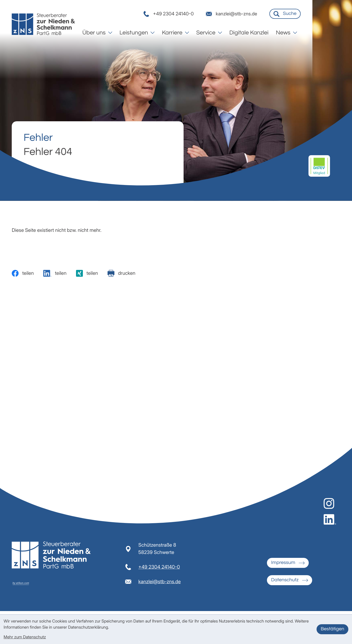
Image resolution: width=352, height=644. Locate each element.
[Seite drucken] (121, 273)
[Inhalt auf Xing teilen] (87, 273)
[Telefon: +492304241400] (159, 570)
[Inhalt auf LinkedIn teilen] (55, 273)
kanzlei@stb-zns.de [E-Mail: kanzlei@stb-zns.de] (159, 584)
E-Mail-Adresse (185, 394)
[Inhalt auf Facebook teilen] (23, 273)
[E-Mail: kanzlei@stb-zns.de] (270, 15)
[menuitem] (137, 34)
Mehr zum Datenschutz (25, 637)
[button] (207, 15)
